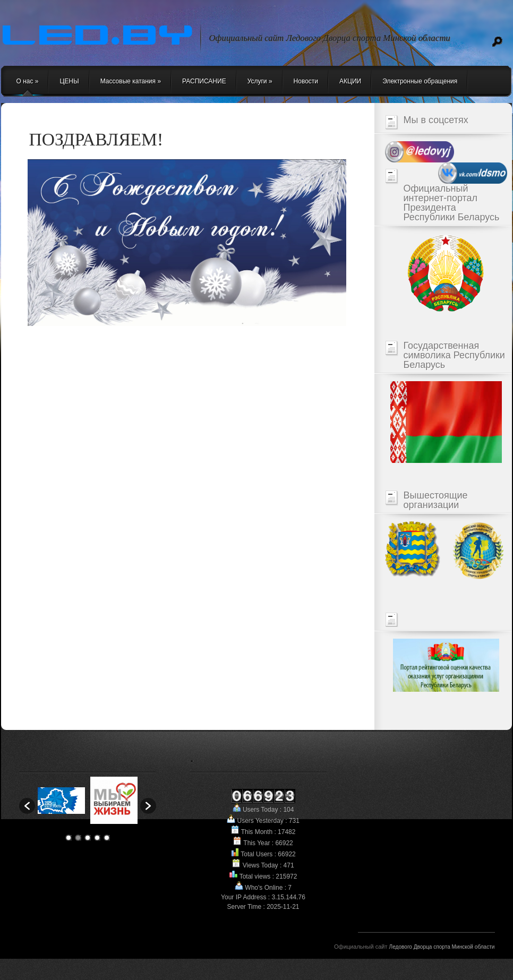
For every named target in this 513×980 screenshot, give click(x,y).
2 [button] (78, 838)
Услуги (260, 81)
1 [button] (69, 838)
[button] (27, 806)
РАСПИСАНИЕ (204, 81)
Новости (306, 81)
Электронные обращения (420, 81)
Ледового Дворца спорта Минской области (442, 947)
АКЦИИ (350, 81)
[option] (61, 801)
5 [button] (107, 838)
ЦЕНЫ (69, 81)
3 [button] (88, 838)
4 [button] (97, 838)
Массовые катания (131, 81)
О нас (28, 81)
